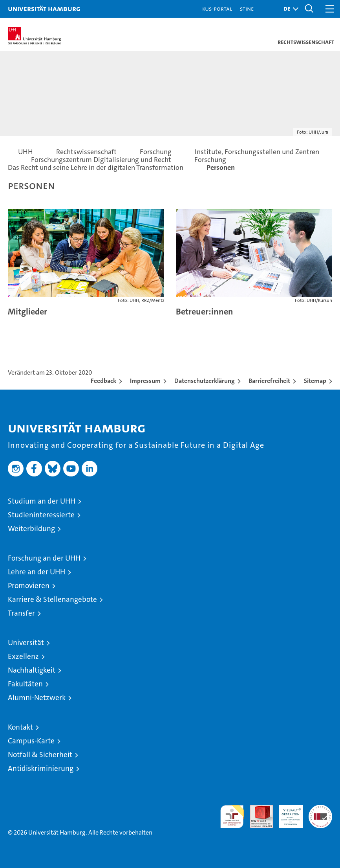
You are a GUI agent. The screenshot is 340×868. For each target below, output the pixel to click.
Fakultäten (25, 684)
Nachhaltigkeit (32, 670)
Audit (257, 809)
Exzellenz (23, 656)
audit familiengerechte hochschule (232, 817)
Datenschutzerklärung (205, 381)
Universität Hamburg (44, 8)
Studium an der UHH (42, 501)
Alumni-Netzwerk (37, 698)
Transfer (21, 613)
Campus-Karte (31, 741)
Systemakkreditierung (320, 809)
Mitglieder (27, 312)
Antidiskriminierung (41, 768)
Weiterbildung (31, 529)
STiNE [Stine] (247, 8)
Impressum (145, 381)
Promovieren (29, 586)
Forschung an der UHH (44, 558)
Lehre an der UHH (37, 572)
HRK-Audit (287, 813)
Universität (26, 643)
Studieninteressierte (41, 515)
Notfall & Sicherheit (40, 755)
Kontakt (20, 727)
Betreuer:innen (205, 312)
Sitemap (315, 381)
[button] (289, 9)
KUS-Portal (217, 8)
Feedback (103, 381)
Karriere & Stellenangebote (52, 599)
